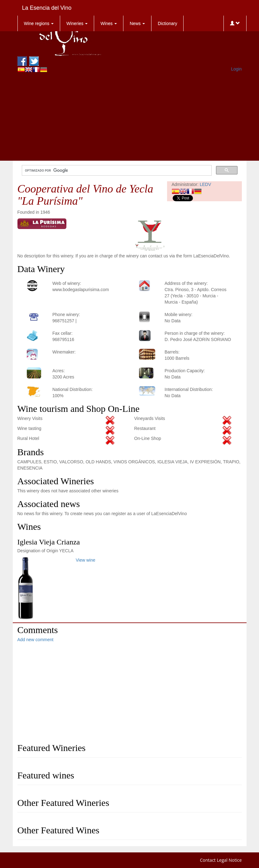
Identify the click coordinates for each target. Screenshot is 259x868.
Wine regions (39, 23)
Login (236, 69)
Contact (208, 860)
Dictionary (167, 23)
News (137, 23)
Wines (109, 23)
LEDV (206, 184)
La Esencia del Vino (47, 8)
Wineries (77, 23)
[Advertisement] (130, 117)
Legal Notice (229, 860)
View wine (86, 560)
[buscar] (116, 171)
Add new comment (36, 640)
